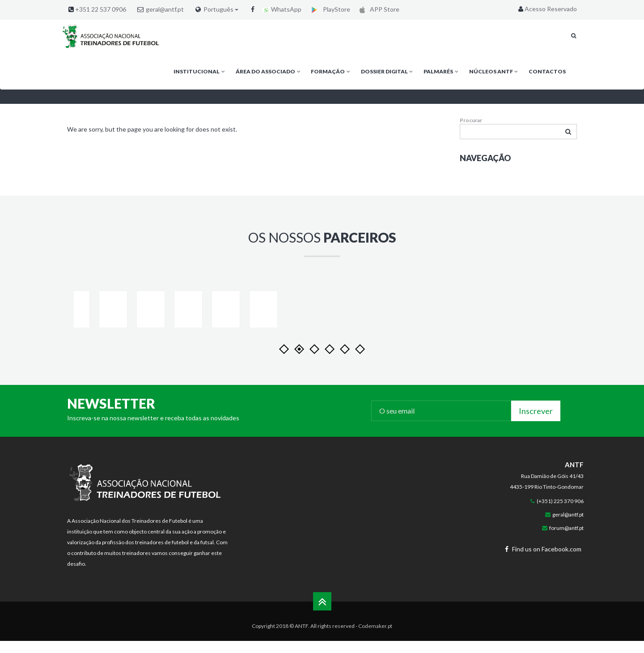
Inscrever (536, 433)
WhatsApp (282, 9)
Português (221, 9)
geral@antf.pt (165, 9)
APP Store (378, 9)
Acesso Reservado (547, 9)
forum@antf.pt (566, 550)
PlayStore (329, 9)
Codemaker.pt (375, 648)
